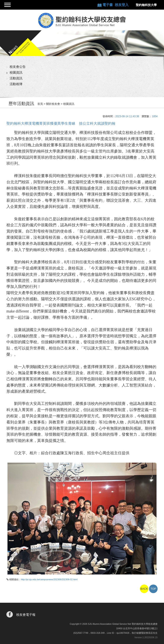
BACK (144, 589)
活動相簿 (16, 84)
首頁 (40, 104)
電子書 (108, 5)
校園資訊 (16, 72)
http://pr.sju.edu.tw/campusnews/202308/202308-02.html (49, 579)
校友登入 (122, 5)
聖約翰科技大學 (146, 5)
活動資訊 (16, 78)
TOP (153, 589)
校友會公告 (18, 67)
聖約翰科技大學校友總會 (82, 21)
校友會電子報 (26, 615)
